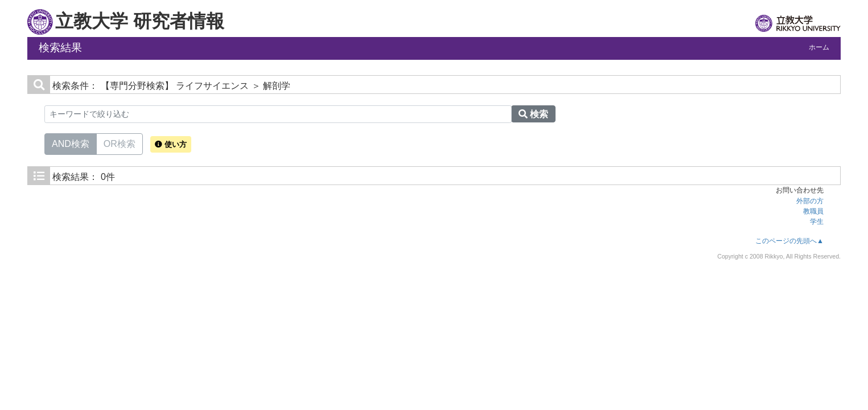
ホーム (819, 47)
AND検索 (71, 143)
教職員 (813, 211)
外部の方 (810, 201)
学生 (817, 222)
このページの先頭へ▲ (789, 241)
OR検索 (120, 143)
